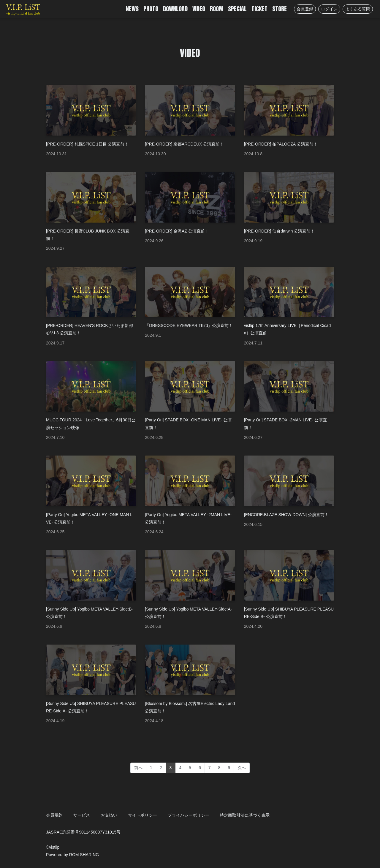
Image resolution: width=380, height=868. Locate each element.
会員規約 (54, 815)
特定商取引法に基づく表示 (245, 815)
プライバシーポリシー (189, 815)
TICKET (259, 9)
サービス (82, 815)
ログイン (329, 9)
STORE (280, 9)
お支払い (109, 815)
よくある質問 (358, 9)
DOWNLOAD (175, 9)
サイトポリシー (142, 815)
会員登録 (305, 9)
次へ (242, 768)
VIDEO (199, 9)
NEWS (132, 9)
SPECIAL (237, 9)
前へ (138, 768)
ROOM (217, 9)
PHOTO (151, 9)
